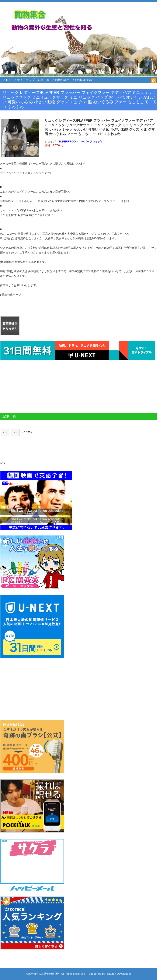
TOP (9, 80)
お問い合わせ (84, 80)
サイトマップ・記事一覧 (33, 80)
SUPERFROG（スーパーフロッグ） (81, 141)
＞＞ (15, 432)
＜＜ (5, 432)
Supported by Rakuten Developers (110, 974)
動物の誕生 (62, 80)
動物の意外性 (52, 974)
